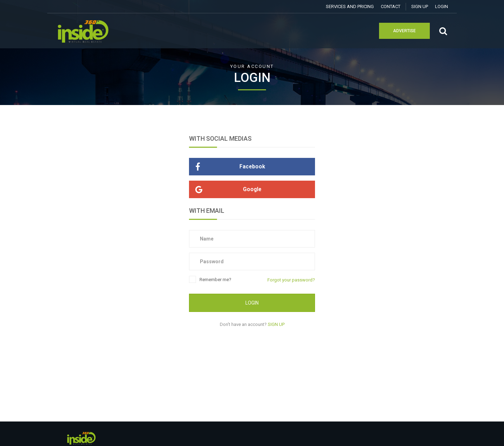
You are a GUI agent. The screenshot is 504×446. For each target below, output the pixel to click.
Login (442, 6)
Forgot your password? (291, 280)
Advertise (404, 31)
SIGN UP (420, 6)
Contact (391, 6)
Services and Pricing (350, 6)
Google (225, 189)
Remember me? (210, 280)
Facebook (227, 167)
